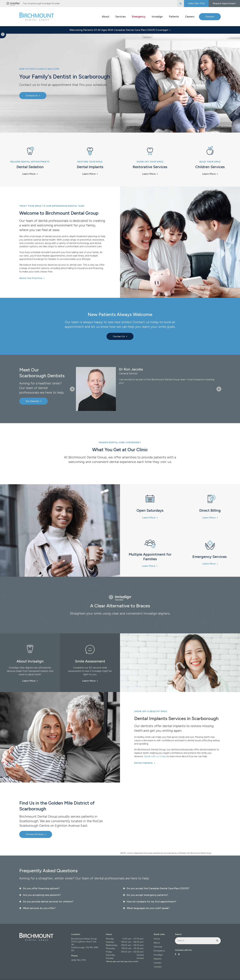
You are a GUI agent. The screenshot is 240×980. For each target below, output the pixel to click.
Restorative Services (150, 167)
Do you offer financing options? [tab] (41, 888)
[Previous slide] (72, 389)
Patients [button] (174, 17)
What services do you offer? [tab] (39, 908)
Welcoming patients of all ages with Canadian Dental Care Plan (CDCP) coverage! (119, 30)
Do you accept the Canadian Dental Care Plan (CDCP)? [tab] (158, 888)
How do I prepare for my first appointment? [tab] (151, 902)
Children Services (210, 167)
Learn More (29, 174)
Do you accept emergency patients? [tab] (147, 895)
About (157, 943)
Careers (190, 17)
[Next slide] (219, 389)
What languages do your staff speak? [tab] (148, 908)
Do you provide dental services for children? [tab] (48, 902)
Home (157, 939)
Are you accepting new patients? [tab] (42, 895)
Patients (158, 959)
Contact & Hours (35, 834)
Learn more (209, 174)
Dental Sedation (30, 167)
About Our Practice (31, 278)
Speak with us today (155, 756)
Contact (210, 17)
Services (158, 947)
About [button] (106, 17)
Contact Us (32, 96)
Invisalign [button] (157, 17)
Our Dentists (32, 401)
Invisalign (158, 955)
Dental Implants (90, 167)
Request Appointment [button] (224, 3)
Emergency (139, 17)
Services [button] (121, 17)
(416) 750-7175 (78, 960)
